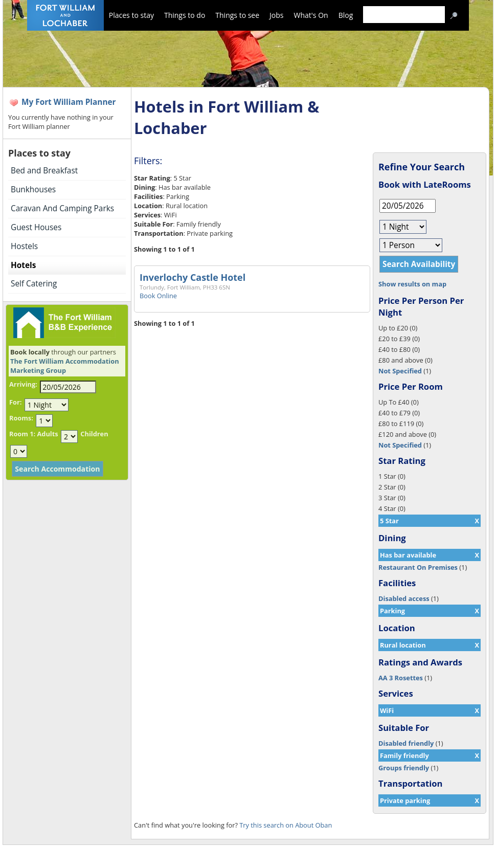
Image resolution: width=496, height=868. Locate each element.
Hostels (24, 246)
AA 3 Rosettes (401, 678)
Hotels (23, 265)
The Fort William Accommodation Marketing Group (65, 366)
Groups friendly (404, 768)
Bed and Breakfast (44, 171)
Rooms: (21, 418)
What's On (311, 15)
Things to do (185, 15)
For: (15, 402)
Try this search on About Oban (286, 825)
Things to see (237, 15)
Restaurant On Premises (418, 567)
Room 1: (22, 434)
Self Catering (34, 284)
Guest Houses (36, 227)
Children (94, 434)
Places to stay (131, 15)
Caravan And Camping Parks (62, 208)
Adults (47, 434)
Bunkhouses (33, 190)
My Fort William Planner (69, 102)
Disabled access (404, 598)
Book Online (158, 296)
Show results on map (412, 284)
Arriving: (23, 384)
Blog (346, 15)
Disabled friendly (406, 743)
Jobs (276, 15)
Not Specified (400, 371)
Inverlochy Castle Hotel (193, 277)
